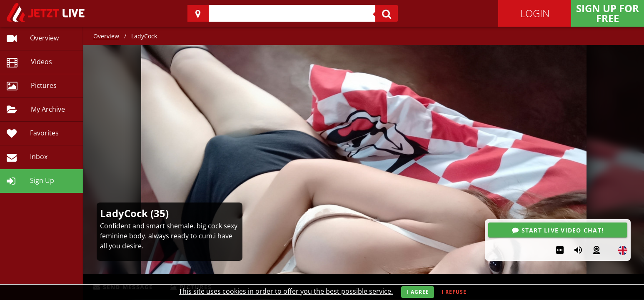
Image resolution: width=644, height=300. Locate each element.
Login (535, 13)
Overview (106, 36)
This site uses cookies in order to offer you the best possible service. (286, 291)
